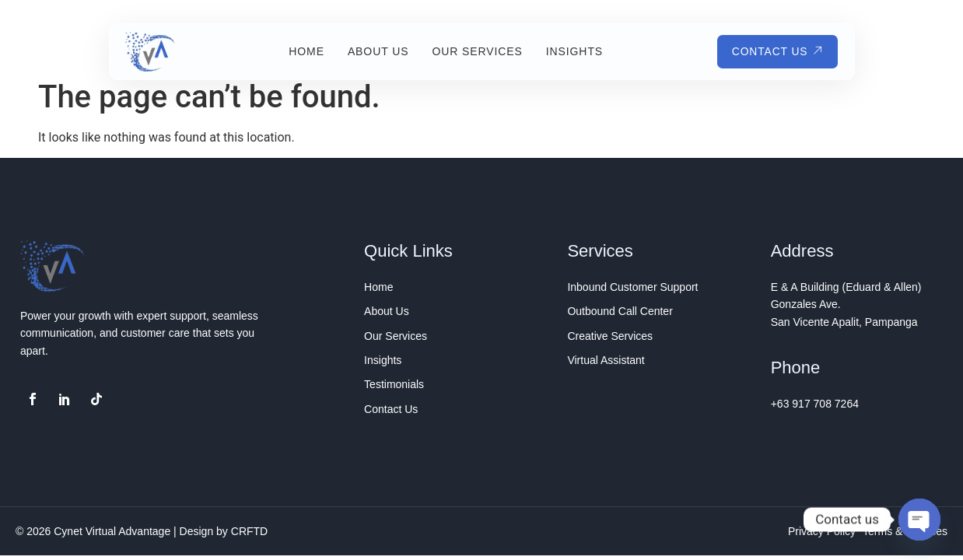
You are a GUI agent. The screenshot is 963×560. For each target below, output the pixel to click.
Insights (573, 51)
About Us (377, 51)
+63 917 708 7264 (815, 404)
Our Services (476, 51)
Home (306, 51)
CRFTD (249, 531)
